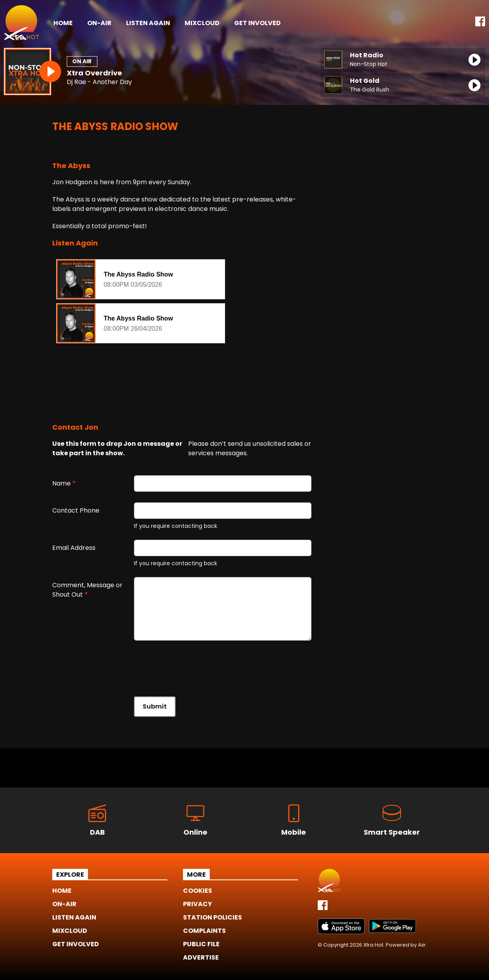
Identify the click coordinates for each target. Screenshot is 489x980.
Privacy (198, 904)
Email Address (74, 548)
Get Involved (257, 23)
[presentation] (112, 665)
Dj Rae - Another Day (99, 82)
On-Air (99, 23)
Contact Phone (76, 510)
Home (63, 23)
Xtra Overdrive (94, 73)
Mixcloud (202, 23)
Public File (201, 944)
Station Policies (212, 917)
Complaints (204, 931)
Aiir (422, 945)
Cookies (198, 891)
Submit (155, 706)
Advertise (201, 957)
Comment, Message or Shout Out (87, 590)
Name (64, 483)
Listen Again (148, 23)
